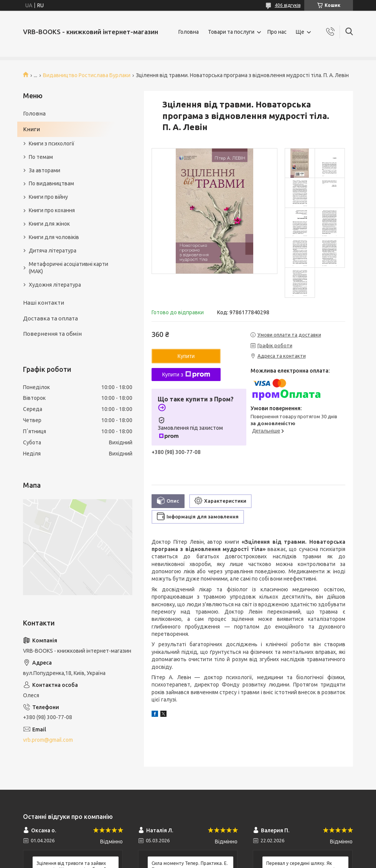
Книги (31, 129)
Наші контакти (44, 303)
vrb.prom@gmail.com (48, 740)
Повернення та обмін (52, 334)
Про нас (277, 32)
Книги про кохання (52, 210)
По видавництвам (51, 183)
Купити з (186, 375)
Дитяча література (53, 251)
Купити (186, 356)
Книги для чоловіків (54, 237)
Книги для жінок (49, 224)
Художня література (55, 285)
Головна (189, 32)
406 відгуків (288, 5)
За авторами (45, 170)
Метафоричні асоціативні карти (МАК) (68, 268)
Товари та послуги (231, 32)
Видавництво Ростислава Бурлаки (87, 75)
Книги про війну (48, 197)
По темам (41, 157)
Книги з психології (52, 144)
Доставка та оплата (50, 318)
